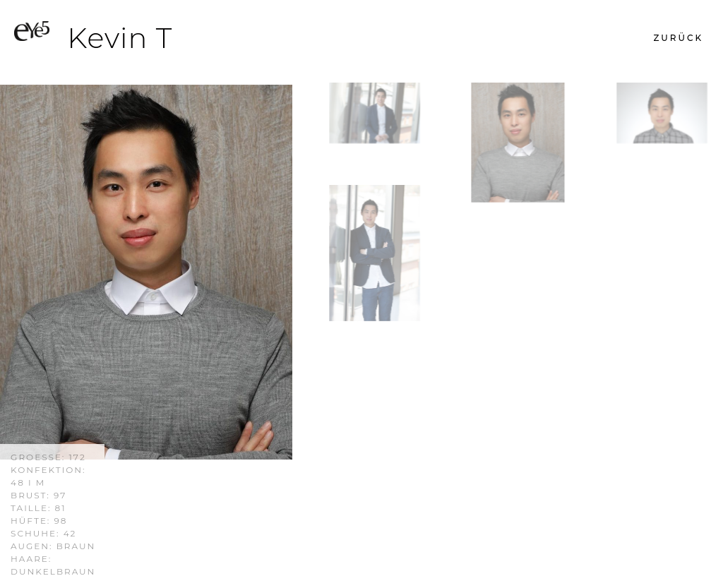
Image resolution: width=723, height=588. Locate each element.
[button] (678, 38)
